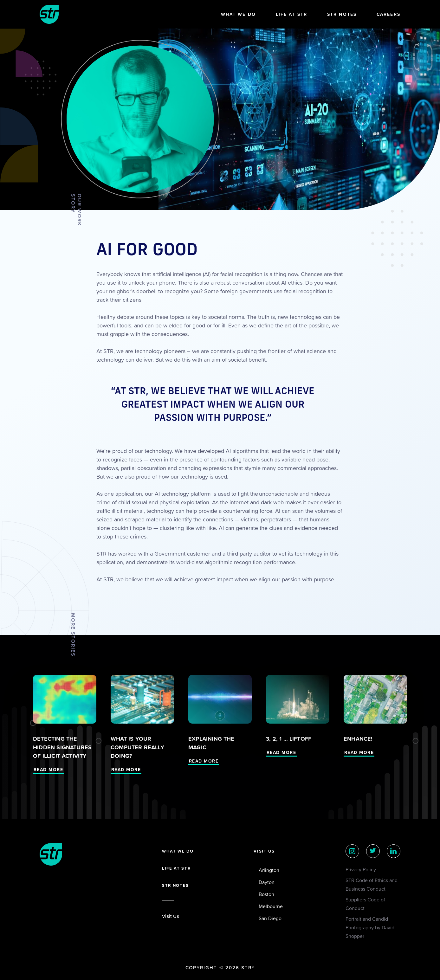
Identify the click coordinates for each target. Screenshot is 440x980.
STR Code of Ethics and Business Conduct (372, 884)
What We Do (238, 14)
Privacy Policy (361, 869)
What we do (178, 851)
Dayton (267, 882)
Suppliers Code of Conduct (365, 904)
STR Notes (342, 14)
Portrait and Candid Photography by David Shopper (370, 927)
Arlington (269, 870)
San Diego (270, 918)
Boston (266, 894)
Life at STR (291, 14)
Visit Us (171, 916)
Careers (388, 14)
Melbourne (271, 906)
